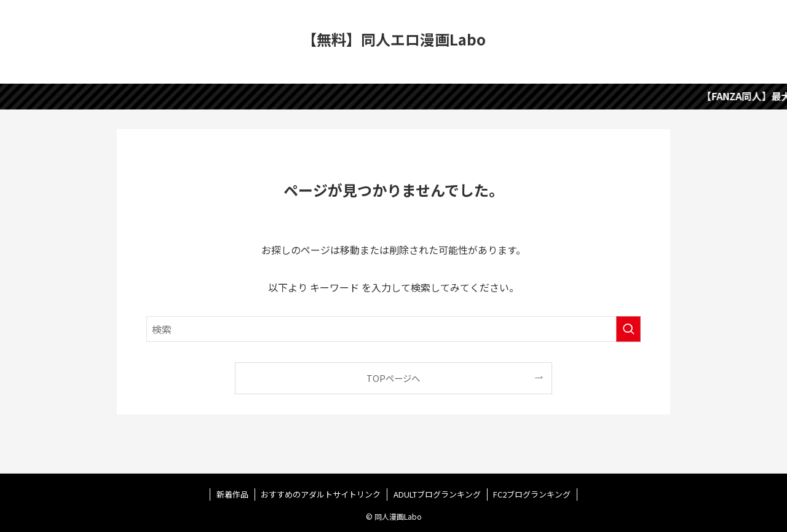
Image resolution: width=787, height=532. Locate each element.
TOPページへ (393, 378)
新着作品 (232, 494)
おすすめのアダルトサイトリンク (321, 494)
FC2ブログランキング (532, 494)
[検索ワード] (393, 329)
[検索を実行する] (628, 329)
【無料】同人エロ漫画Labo (394, 39)
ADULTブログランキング (437, 494)
